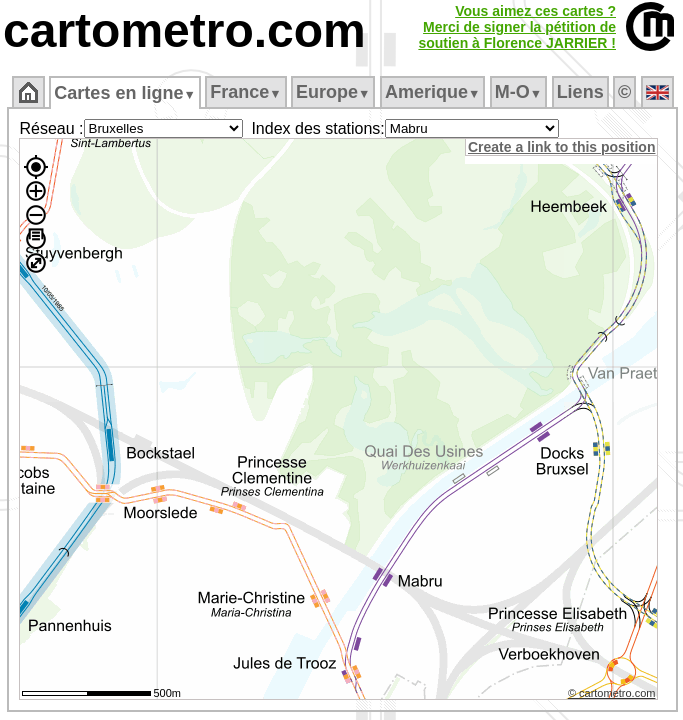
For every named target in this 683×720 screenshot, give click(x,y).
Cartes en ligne (124, 93)
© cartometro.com (612, 693)
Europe (333, 92)
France (245, 92)
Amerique (432, 92)
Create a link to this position (561, 147)
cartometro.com (184, 30)
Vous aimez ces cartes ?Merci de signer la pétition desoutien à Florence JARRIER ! (517, 27)
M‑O (518, 92)
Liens (580, 92)
